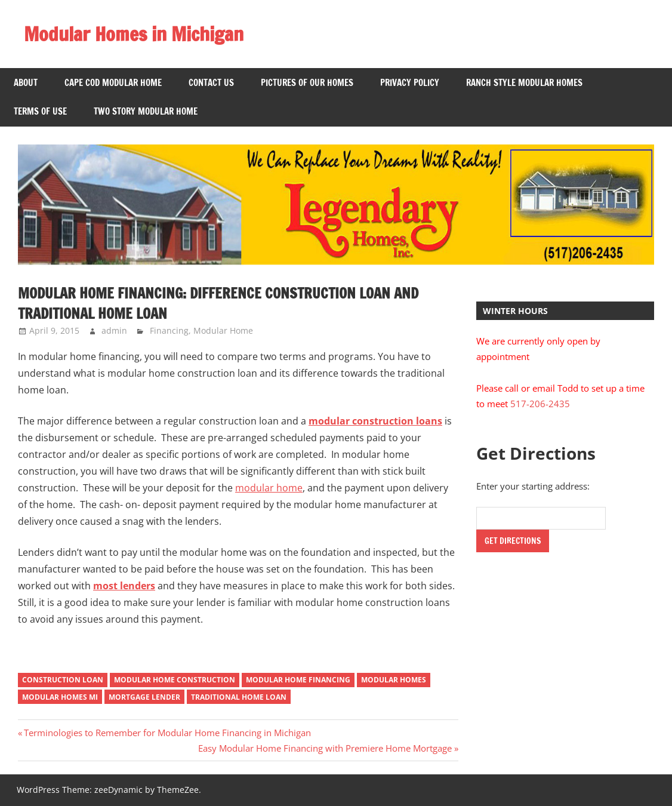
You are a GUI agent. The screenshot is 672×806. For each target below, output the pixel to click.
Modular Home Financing (298, 680)
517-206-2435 (540, 404)
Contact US (211, 83)
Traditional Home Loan (239, 697)
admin (114, 330)
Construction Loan (63, 680)
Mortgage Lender (144, 697)
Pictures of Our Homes (307, 83)
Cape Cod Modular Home (113, 83)
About (26, 83)
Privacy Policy (410, 83)
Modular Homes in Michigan (134, 34)
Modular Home (223, 330)
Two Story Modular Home (146, 111)
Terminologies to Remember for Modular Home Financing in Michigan (167, 733)
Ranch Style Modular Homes (524, 83)
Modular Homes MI (60, 697)
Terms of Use (40, 111)
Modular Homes (394, 680)
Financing (169, 330)
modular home (269, 488)
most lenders (124, 586)
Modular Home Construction (175, 680)
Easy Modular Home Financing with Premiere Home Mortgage (325, 748)
